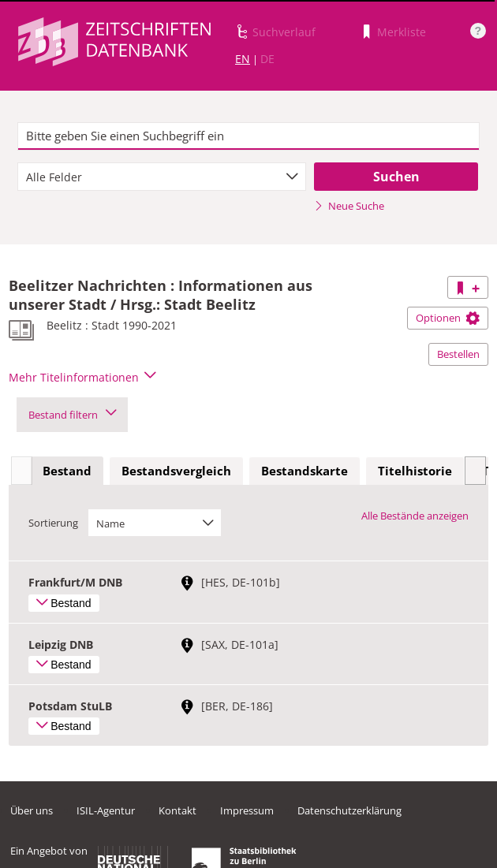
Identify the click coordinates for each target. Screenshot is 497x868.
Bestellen (458, 354)
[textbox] (248, 136)
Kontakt (177, 810)
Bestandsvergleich (176, 471)
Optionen (448, 318)
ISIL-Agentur (106, 810)
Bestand (67, 471)
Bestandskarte (305, 471)
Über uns (32, 810)
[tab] (67, 471)
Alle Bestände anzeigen (415, 516)
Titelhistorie (415, 471)
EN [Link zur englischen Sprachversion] (243, 59)
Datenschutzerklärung (349, 810)
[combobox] (162, 177)
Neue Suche (349, 206)
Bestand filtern (72, 415)
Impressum (247, 810)
